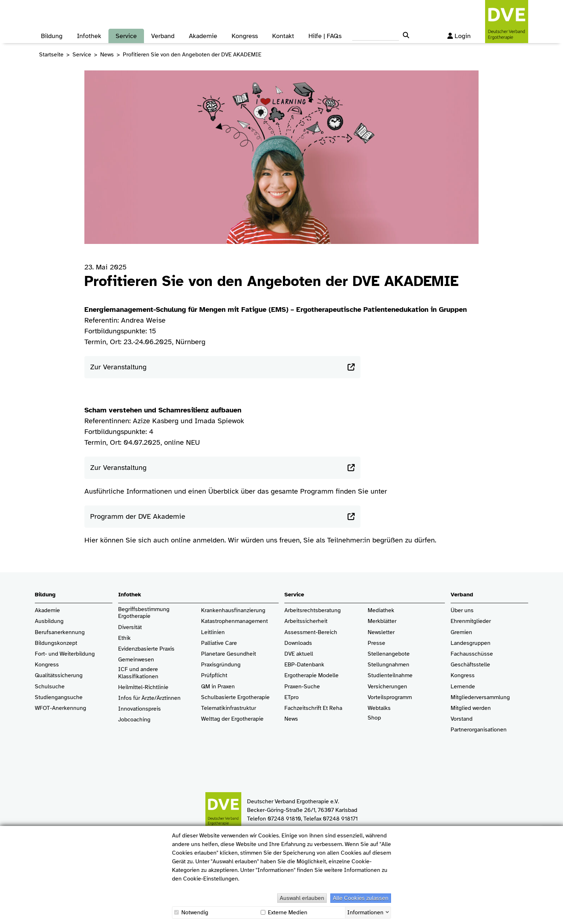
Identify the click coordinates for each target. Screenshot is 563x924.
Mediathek (381, 611)
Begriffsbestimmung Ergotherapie (145, 613)
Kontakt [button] (283, 36)
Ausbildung (49, 621)
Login (459, 36)
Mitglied (461, 708)
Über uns (462, 611)
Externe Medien (284, 913)
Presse (376, 643)
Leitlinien (213, 632)
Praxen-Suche (302, 687)
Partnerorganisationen (479, 730)
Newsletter (381, 632)
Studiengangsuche (59, 697)
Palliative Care (219, 643)
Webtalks (379, 708)
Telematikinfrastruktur (229, 708)
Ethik (124, 638)
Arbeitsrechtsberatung (313, 611)
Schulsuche (50, 687)
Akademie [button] (203, 36)
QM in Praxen (218, 687)
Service (82, 55)
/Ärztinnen (167, 698)
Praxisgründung (221, 665)
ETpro (292, 697)
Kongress (47, 665)
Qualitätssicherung (59, 676)
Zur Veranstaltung (118, 367)
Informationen (365, 912)
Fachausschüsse (472, 654)
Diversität (130, 627)
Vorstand (462, 719)
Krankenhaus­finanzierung (233, 611)
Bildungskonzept (56, 643)
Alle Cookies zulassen (361, 898)
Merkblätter (382, 621)
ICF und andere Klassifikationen (138, 673)
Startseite (51, 55)
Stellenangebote (389, 654)
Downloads (298, 643)
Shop (374, 721)
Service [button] (126, 36)
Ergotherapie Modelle (311, 676)
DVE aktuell (299, 654)
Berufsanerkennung (60, 632)
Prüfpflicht (214, 676)
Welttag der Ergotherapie (232, 719)
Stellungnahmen (388, 665)
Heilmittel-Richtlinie (143, 687)
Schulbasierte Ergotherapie (235, 697)
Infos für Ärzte (136, 698)
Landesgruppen (471, 643)
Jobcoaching (134, 720)
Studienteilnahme (390, 676)
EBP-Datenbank (304, 665)
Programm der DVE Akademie (138, 516)
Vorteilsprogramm (390, 697)
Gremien (461, 632)
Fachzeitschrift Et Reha (313, 708)
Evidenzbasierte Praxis (146, 649)
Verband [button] (163, 36)
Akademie (47, 611)
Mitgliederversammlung (480, 697)
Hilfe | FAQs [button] (325, 36)
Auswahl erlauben (302, 898)
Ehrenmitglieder (471, 621)
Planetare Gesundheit (229, 654)
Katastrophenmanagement (234, 621)
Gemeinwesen (136, 660)
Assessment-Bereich (311, 632)
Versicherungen (387, 687)
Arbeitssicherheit (306, 621)
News (107, 55)
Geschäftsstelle (470, 665)
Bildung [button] (52, 36)
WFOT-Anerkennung (61, 708)
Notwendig (191, 913)
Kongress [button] (245, 36)
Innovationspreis (139, 709)
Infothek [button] (89, 36)
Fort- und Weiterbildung (65, 654)
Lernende (463, 687)
